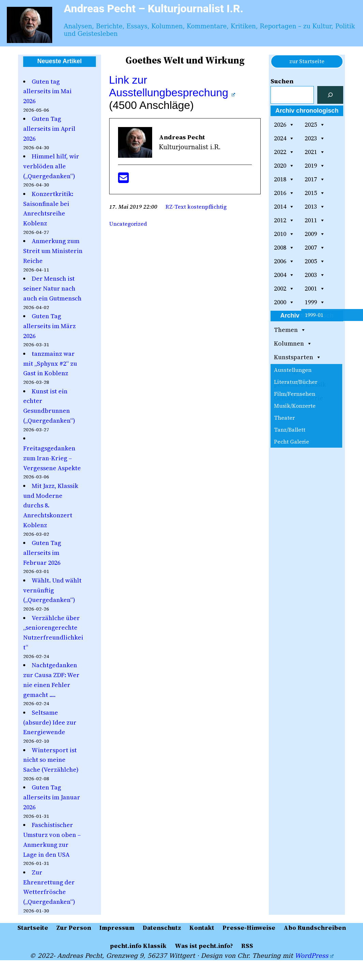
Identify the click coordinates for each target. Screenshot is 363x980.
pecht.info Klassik (300, 384)
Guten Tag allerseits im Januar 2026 (52, 797)
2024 (284, 138)
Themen (290, 330)
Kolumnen (293, 344)
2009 (315, 234)
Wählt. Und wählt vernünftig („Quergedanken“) (52, 590)
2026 (284, 125)
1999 (315, 302)
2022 (284, 152)
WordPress (314, 956)
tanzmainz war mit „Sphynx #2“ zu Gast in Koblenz (50, 363)
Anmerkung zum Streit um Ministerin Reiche (53, 251)
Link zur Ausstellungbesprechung (172, 86)
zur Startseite (307, 61)
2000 (284, 302)
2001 (315, 289)
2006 (284, 261)
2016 (284, 193)
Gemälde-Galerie (299, 398)
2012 (284, 220)
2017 (315, 179)
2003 (315, 275)
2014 (284, 207)
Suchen (282, 81)
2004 (284, 275)
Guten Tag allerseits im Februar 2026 (42, 553)
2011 (315, 220)
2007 (315, 248)
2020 (284, 166)
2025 (315, 125)
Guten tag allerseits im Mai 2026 (47, 91)
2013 (315, 207)
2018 (284, 179)
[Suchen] (330, 95)
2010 (284, 234)
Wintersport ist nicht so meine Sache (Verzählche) (51, 760)
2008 (284, 248)
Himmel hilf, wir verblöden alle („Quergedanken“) (51, 166)
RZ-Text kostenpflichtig (196, 207)
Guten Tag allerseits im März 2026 (49, 326)
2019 (315, 166)
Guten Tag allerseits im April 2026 (49, 129)
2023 (315, 138)
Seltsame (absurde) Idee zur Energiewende (50, 722)
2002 (284, 289)
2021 (315, 152)
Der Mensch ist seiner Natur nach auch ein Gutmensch (52, 288)
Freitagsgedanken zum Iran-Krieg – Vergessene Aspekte (52, 458)
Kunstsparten (298, 357)
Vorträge (287, 371)
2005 (315, 261)
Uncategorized (128, 224)
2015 (315, 193)
